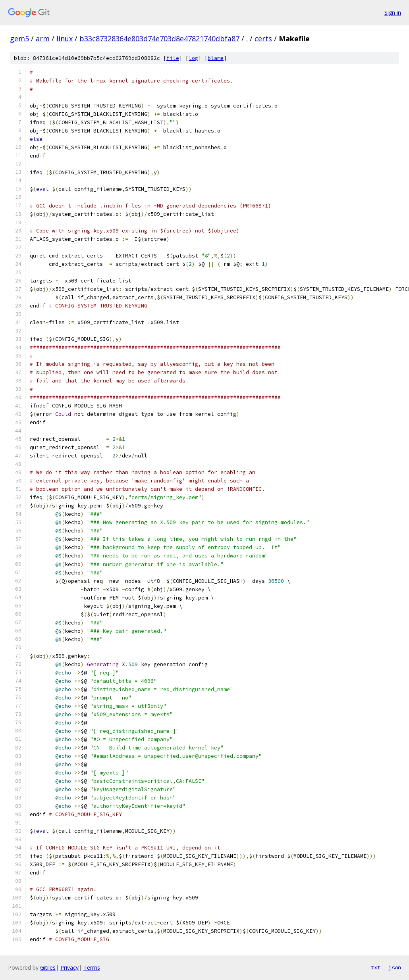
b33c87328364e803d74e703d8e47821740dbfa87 (159, 38)
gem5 (19, 38)
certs (263, 38)
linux (65, 38)
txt (376, 967)
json (395, 967)
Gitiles (48, 968)
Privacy (69, 968)
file (173, 58)
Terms (92, 968)
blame (216, 58)
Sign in (393, 12)
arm (43, 38)
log (193, 58)
